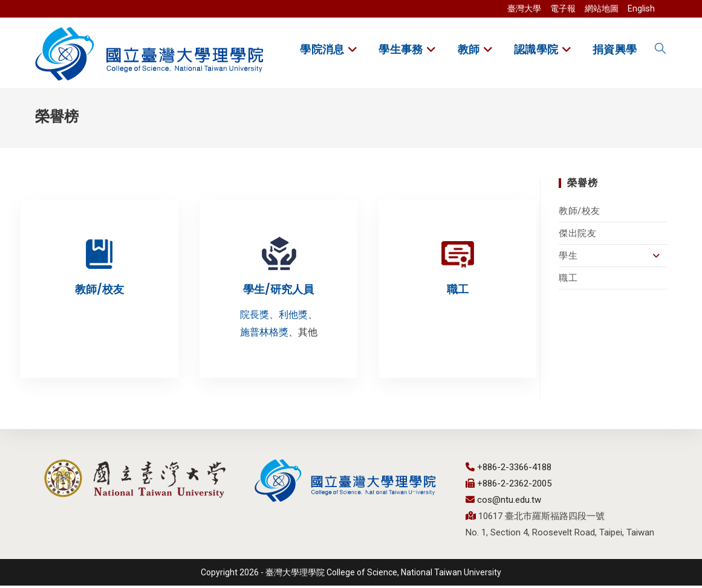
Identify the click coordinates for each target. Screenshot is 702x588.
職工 (568, 280)
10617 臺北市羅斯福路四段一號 (540, 519)
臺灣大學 (524, 8)
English (641, 8)
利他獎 (293, 317)
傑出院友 (577, 236)
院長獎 (255, 317)
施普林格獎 (264, 334)
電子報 (563, 8)
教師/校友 (580, 213)
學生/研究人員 (278, 292)
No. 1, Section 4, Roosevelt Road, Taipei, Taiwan (560, 535)
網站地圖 (602, 8)
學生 (613, 258)
